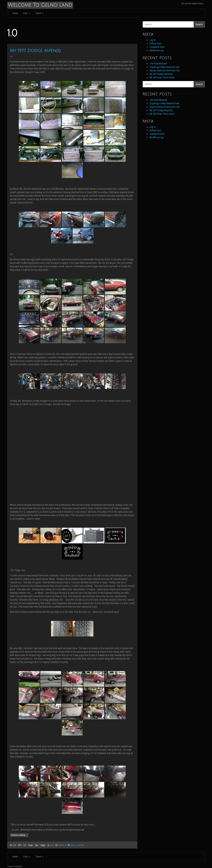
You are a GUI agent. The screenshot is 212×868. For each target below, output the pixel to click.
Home (15, 13)
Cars (26, 13)
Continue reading (19, 835)
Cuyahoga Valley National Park (164, 67)
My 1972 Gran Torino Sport (162, 77)
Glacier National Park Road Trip (165, 70)
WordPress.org (157, 50)
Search (199, 24)
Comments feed (157, 47)
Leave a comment (77, 845)
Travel (39, 13)
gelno (52, 845)
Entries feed (155, 43)
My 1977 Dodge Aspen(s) (35, 51)
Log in (152, 40)
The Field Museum (158, 64)
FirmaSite (18, 866)
